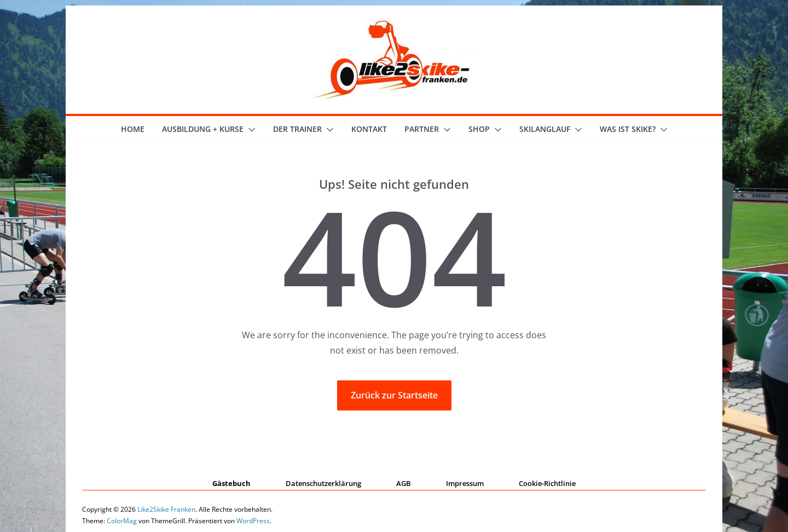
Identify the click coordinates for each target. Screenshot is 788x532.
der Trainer (297, 129)
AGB (404, 483)
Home (133, 129)
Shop (479, 129)
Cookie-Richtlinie (547, 483)
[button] (250, 130)
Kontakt (369, 129)
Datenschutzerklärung (323, 483)
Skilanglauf (545, 129)
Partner (422, 129)
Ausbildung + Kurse (203, 129)
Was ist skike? (628, 129)
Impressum (465, 483)
